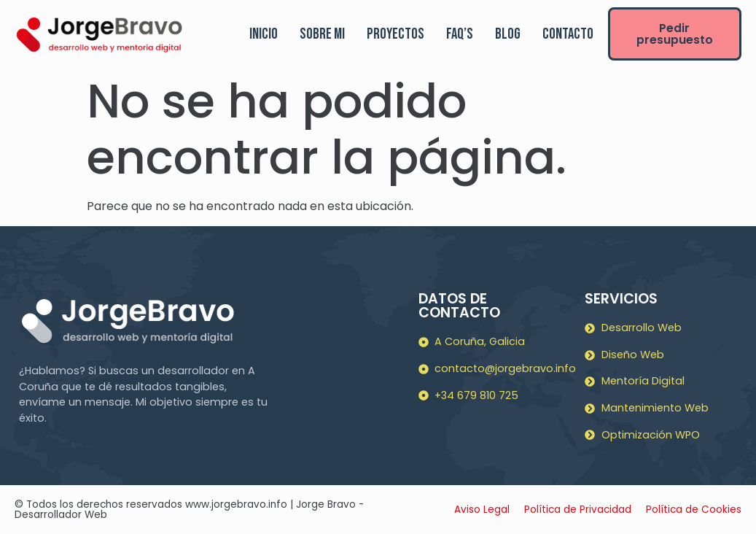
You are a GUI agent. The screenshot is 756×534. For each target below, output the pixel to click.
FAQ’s (460, 34)
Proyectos (395, 34)
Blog (508, 34)
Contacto (568, 34)
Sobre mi (322, 34)
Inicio (264, 34)
